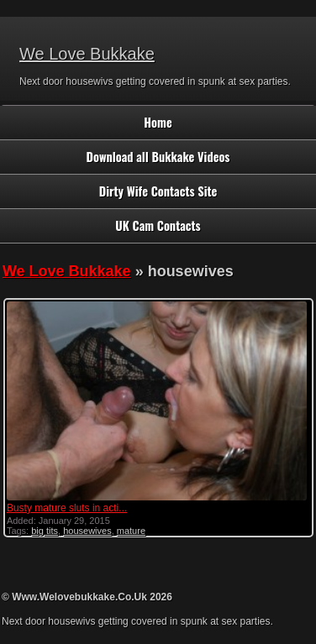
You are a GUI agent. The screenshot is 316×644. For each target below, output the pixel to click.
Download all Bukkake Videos (158, 157)
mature (131, 531)
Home (158, 122)
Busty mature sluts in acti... (67, 508)
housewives (87, 531)
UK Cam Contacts (158, 225)
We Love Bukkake (87, 54)
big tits (45, 531)
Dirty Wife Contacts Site (158, 191)
